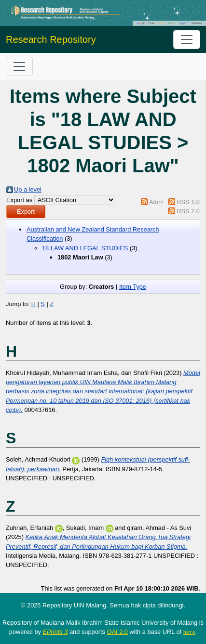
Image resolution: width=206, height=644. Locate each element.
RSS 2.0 (188, 211)
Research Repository (51, 39)
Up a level (28, 189)
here (189, 632)
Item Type (133, 287)
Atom (156, 202)
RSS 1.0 (188, 202)
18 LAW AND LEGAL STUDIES (85, 248)
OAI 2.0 (117, 632)
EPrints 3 (55, 632)
